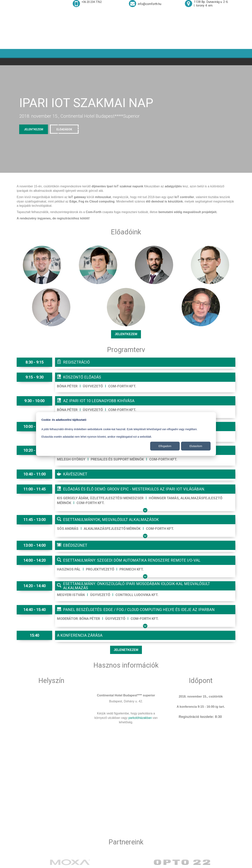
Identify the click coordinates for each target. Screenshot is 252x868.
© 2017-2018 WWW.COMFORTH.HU (224, 864)
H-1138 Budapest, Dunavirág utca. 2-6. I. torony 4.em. (115, 828)
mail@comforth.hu (102, 844)
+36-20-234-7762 (102, 836)
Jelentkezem (126, 305)
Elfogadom (165, 446)
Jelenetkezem (126, 620)
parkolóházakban (140, 688)
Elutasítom (196, 446)
